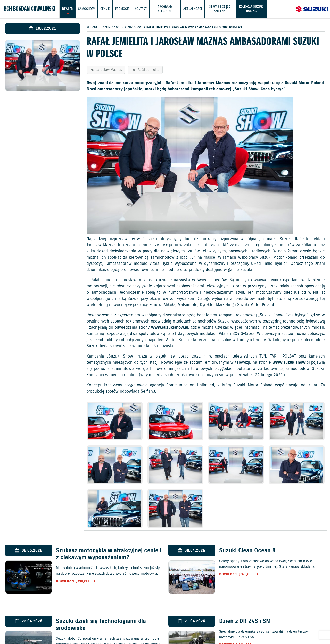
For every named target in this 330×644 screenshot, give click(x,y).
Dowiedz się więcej (73, 582)
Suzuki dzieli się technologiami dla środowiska (101, 625)
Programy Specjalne (165, 9)
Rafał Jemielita (148, 70)
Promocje (122, 9)
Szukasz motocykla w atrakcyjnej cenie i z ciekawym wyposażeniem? (109, 554)
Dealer (67, 9)
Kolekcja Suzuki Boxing (251, 9)
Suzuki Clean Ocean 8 (247, 551)
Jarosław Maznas (109, 70)
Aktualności (193, 9)
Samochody (86, 9)
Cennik (105, 9)
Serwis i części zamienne (220, 9)
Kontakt (141, 9)
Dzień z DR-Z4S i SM (245, 621)
